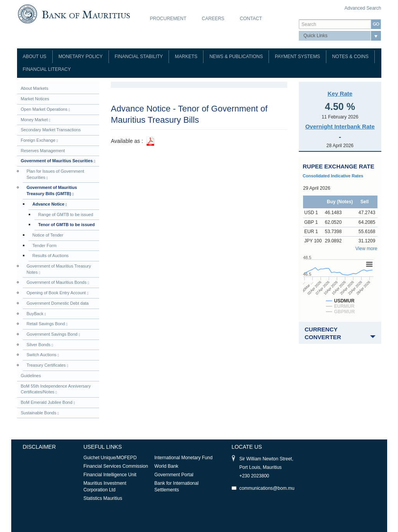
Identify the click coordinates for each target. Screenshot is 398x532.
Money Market (36, 120)
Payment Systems (297, 57)
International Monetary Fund (183, 458)
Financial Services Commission (116, 466)
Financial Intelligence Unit (110, 475)
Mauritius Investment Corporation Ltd (105, 487)
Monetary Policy (81, 57)
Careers (213, 19)
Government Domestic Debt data (58, 303)
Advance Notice (50, 204)
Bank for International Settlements (176, 487)
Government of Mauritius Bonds (58, 282)
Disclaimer (40, 447)
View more (366, 249)
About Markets (35, 88)
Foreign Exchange (40, 140)
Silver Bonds (40, 345)
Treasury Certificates (48, 365)
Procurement (168, 19)
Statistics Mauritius (103, 498)
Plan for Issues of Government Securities (56, 174)
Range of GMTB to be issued (66, 215)
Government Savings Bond (53, 334)
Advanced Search (363, 8)
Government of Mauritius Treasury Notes (59, 269)
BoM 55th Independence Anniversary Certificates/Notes (56, 389)
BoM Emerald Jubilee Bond (48, 402)
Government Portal (174, 475)
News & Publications (236, 57)
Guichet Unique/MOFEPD (110, 458)
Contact (251, 19)
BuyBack (36, 314)
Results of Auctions (51, 256)
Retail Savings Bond (47, 324)
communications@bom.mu (267, 488)
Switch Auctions (43, 355)
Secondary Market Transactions (51, 130)
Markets (186, 57)
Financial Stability (139, 57)
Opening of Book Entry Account (58, 293)
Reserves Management (43, 151)
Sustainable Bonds (40, 413)
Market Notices (35, 99)
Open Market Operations (46, 109)
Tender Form (45, 245)
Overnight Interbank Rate (340, 126)
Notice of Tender (48, 235)
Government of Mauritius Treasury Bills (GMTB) (52, 191)
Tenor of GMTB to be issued (67, 225)
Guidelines (31, 376)
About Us (35, 57)
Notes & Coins (350, 57)
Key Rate (340, 94)
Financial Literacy (47, 69)
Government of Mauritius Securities (58, 161)
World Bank (166, 466)
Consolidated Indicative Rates (333, 176)
